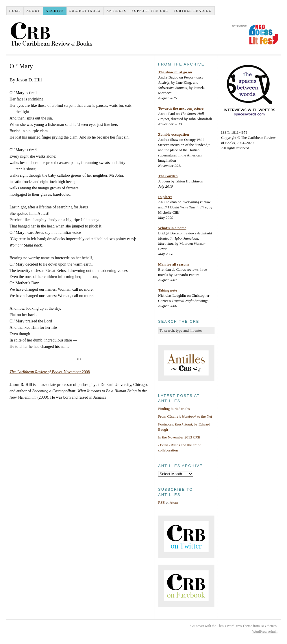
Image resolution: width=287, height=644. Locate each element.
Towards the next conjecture (181, 108)
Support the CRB (150, 11)
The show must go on (175, 72)
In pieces (165, 197)
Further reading (193, 11)
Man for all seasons (174, 264)
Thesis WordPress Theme (234, 626)
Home (15, 11)
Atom (174, 502)
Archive (55, 11)
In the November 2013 (179, 437)
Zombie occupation (174, 134)
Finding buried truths (174, 409)
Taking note (168, 290)
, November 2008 (50, 372)
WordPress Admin (265, 632)
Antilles (116, 11)
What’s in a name (172, 228)
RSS (161, 502)
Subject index (85, 11)
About (33, 11)
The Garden (168, 176)
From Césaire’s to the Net (185, 416)
